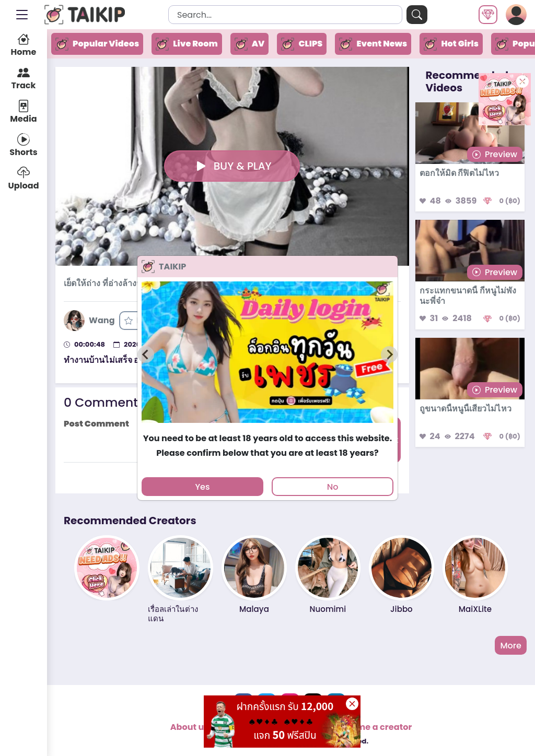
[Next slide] (389, 355)
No (333, 487)
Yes (202, 487)
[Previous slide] (146, 355)
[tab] (267, 428)
